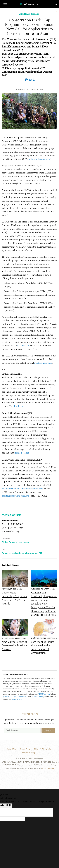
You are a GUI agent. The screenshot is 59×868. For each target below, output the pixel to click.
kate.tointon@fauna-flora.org (15, 496)
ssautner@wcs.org (11, 531)
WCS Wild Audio (37, 697)
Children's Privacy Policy (43, 749)
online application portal (39, 159)
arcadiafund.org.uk (43, 363)
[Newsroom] (29, 3)
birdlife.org (19, 406)
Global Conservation (12, 542)
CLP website (23, 346)
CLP (41, 553)
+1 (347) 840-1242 (18, 699)
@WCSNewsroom (20, 697)
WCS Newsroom (44, 694)
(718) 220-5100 (48, 768)
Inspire (26, 542)
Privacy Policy (25, 749)
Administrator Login (29, 753)
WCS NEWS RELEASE (29, 14)
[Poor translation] (9, 806)
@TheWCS (7, 697)
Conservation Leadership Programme (20, 553)
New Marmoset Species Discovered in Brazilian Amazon (14, 646)
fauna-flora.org (22, 453)
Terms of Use (11, 749)
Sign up (48, 730)
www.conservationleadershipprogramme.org (22, 489)
